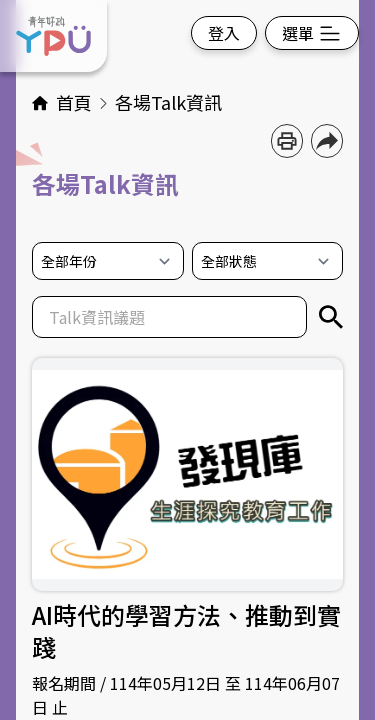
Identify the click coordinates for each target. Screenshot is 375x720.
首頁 (76, 102)
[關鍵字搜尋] (331, 317)
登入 (224, 33)
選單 (312, 33)
